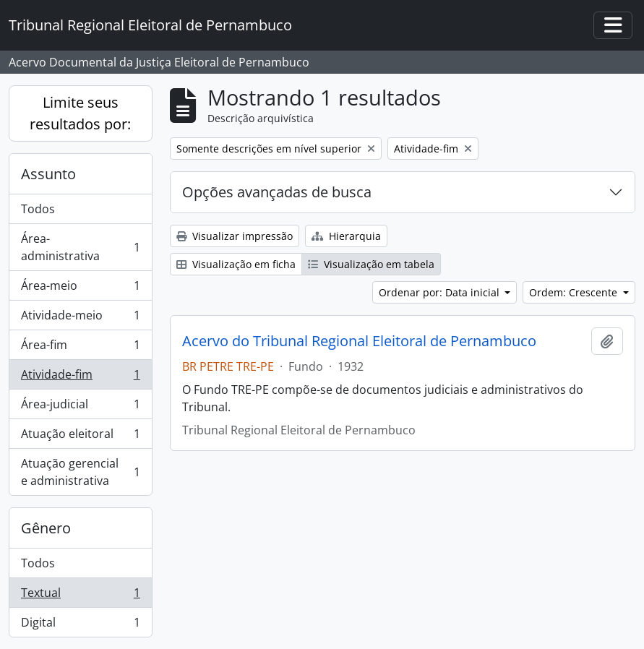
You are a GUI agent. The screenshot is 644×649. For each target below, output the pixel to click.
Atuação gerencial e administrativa (80, 472)
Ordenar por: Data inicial (441, 292)
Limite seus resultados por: (80, 113)
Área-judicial (80, 407)
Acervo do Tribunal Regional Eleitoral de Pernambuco (359, 341)
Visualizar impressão (235, 236)
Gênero (46, 528)
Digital (80, 625)
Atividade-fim (80, 378)
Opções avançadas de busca (277, 192)
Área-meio (80, 289)
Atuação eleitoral (80, 437)
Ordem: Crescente (575, 292)
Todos (38, 209)
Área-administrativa (80, 247)
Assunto (48, 174)
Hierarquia (346, 236)
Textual (80, 596)
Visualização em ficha (236, 264)
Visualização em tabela (371, 264)
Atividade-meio (80, 318)
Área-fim (80, 348)
